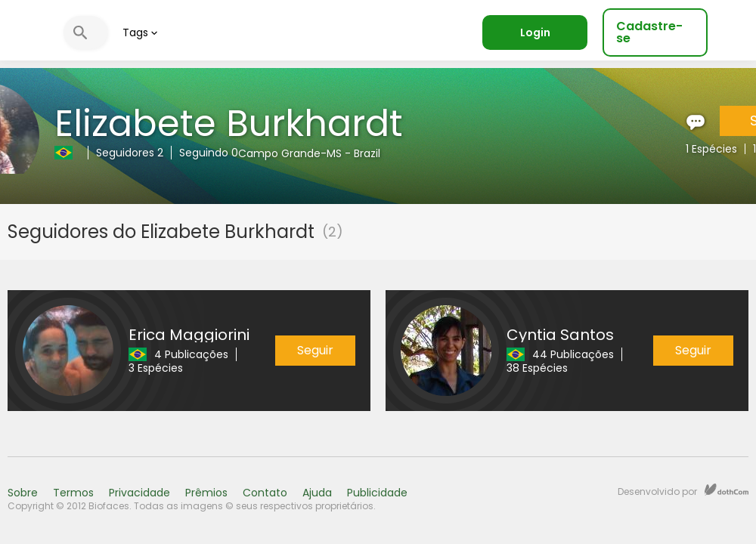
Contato (265, 493)
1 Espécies (711, 149)
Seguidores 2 (130, 153)
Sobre (23, 493)
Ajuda (317, 493)
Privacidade (139, 493)
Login (535, 32)
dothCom (727, 490)
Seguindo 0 (209, 153)
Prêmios (206, 493)
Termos (73, 493)
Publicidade (377, 493)
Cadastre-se (649, 32)
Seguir (315, 350)
